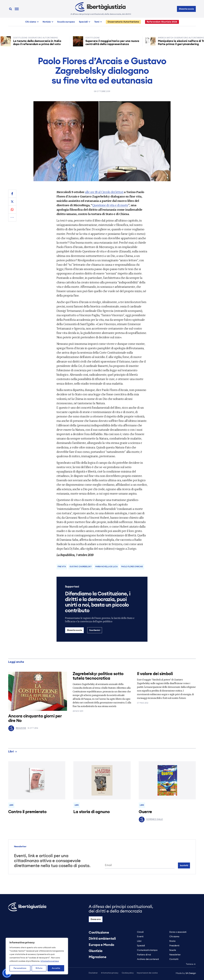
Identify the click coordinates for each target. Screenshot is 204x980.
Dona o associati (178, 932)
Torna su (191, 964)
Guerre (145, 812)
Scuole (173, 950)
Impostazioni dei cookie (147, 973)
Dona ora (96, 919)
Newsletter (175, 955)
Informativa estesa (50, 961)
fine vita (62, 567)
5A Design (186, 973)
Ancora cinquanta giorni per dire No (35, 718)
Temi (97, 22)
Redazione (17, 728)
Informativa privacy (110, 973)
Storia (172, 941)
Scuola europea (66, 22)
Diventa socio (186, 9)
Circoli (140, 932)
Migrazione (97, 957)
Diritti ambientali (102, 939)
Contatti (174, 959)
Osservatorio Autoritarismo (123, 22)
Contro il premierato (27, 812)
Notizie (47, 22)
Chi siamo (31, 22)
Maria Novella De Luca (106, 567)
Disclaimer (93, 973)
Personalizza (20, 968)
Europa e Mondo (101, 945)
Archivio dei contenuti (148, 959)
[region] (37, 956)
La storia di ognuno (92, 812)
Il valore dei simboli (155, 674)
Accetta (56, 968)
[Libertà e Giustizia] (100, 7)
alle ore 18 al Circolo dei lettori (104, 192)
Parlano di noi (144, 955)
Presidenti (174, 946)
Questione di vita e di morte (110, 205)
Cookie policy (128, 973)
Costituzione (99, 933)
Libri (13, 752)
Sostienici (95, 630)
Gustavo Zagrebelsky (81, 567)
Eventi (140, 937)
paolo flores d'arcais (132, 567)
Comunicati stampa (147, 950)
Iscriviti (184, 865)
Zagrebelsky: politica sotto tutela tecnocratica (98, 676)
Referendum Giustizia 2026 (162, 22)
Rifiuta (39, 968)
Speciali (83, 22)
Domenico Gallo (151, 819)
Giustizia (96, 951)
